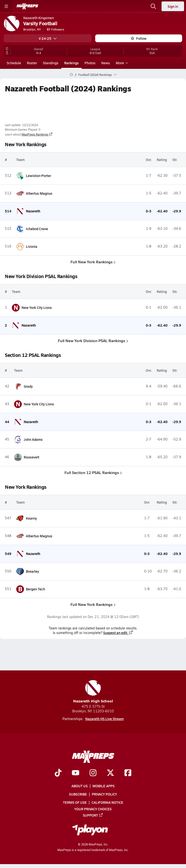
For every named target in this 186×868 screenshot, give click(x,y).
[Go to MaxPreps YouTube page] (76, 773)
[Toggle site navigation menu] (6, 6)
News (106, 63)
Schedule (14, 63)
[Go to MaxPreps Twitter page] (110, 773)
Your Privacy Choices (93, 809)
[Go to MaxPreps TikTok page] (58, 773)
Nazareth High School (93, 692)
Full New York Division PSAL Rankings (93, 340)
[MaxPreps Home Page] (71, 75)
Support (93, 815)
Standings (51, 63)
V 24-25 (48, 38)
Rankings (71, 63)
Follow (139, 38)
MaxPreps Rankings (37, 134)
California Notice (107, 803)
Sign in (173, 6)
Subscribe (78, 794)
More (121, 63)
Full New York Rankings (93, 261)
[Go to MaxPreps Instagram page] (93, 773)
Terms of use (75, 803)
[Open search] (153, 6)
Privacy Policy (104, 794)
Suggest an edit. (118, 632)
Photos (90, 63)
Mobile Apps (104, 786)
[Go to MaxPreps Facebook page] (128, 773)
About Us (80, 786)
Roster (32, 63)
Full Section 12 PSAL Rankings (93, 472)
